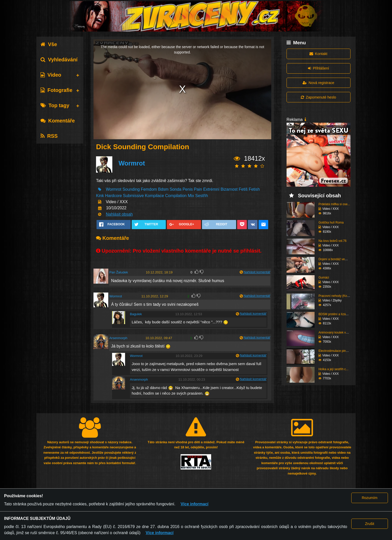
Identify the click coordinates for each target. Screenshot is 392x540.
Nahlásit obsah (119, 214)
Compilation (176, 196)
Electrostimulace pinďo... (335, 351)
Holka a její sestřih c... (333, 369)
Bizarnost (229, 189)
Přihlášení (319, 68)
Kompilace (154, 196)
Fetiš (243, 189)
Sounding (131, 189)
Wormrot (132, 163)
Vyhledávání (59, 60)
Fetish (254, 189)
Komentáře (58, 121)
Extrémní (211, 189)
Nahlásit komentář (257, 272)
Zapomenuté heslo (318, 97)
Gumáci (324, 278)
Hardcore (114, 196)
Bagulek (136, 314)
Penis (188, 189)
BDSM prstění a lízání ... (335, 314)
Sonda (176, 189)
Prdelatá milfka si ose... (334, 204)
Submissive (133, 196)
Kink (100, 196)
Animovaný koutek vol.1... (336, 333)
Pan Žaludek (119, 272)
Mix (191, 196)
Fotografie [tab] (56, 90)
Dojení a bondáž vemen (335, 259)
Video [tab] (51, 75)
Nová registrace (318, 83)
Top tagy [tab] (55, 105)
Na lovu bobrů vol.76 (332, 241)
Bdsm (163, 189)
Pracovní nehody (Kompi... (336, 296)
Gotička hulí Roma (331, 223)
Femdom (149, 189)
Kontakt (318, 54)
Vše (49, 44)
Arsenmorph (118, 338)
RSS (49, 136)
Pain (198, 189)
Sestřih (202, 196)
